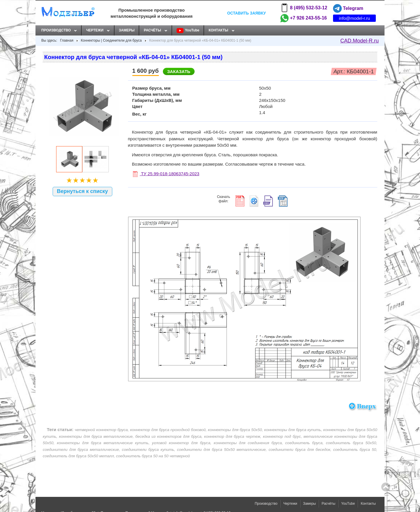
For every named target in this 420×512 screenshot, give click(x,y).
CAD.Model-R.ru (360, 41)
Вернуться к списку (83, 191)
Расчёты (152, 30)
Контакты (218, 30)
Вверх (362, 406)
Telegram (348, 8)
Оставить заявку (247, 13)
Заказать (179, 71)
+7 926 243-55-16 (304, 18)
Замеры (127, 30)
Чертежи (95, 30)
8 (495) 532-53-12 (304, 8)
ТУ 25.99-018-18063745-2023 (166, 174)
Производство (56, 30)
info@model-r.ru (354, 18)
